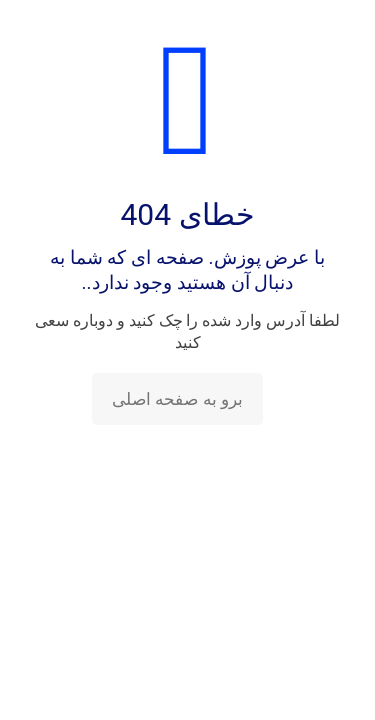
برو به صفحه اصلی (177, 399)
